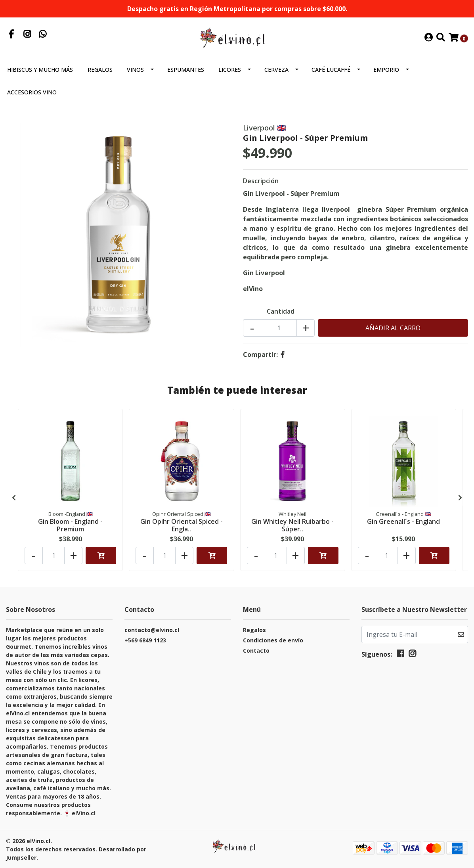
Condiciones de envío (273, 640)
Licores (230, 70)
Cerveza (276, 70)
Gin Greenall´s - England (403, 521)
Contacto (256, 651)
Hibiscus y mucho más (40, 70)
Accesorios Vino (32, 92)
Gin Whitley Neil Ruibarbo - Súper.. (292, 525)
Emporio (386, 70)
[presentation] (14, 498)
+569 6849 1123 (145, 640)
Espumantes (186, 70)
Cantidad (281, 311)
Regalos (100, 70)
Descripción (261, 181)
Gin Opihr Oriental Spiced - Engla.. (182, 525)
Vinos (135, 70)
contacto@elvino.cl (152, 630)
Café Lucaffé (331, 70)
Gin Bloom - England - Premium (70, 525)
